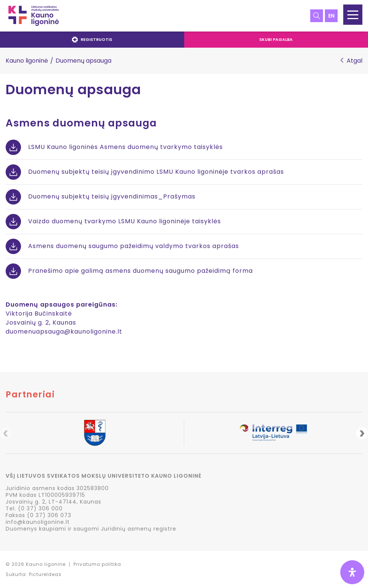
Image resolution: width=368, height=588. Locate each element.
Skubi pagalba (276, 39)
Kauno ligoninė (27, 61)
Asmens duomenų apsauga (81, 123)
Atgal (354, 61)
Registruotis (92, 39)
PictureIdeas (45, 574)
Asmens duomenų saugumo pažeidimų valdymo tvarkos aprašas (134, 246)
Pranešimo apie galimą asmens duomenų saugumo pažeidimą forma (140, 271)
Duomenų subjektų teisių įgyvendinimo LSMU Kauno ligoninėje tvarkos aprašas (156, 172)
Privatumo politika (97, 564)
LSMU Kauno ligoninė (34, 16)
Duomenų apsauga (73, 90)
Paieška (317, 16)
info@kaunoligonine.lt (38, 522)
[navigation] (184, 40)
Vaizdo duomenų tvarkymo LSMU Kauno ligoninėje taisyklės (125, 221)
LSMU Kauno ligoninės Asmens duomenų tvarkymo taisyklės (125, 147)
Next (362, 433)
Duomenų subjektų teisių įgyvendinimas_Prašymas (112, 196)
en (331, 16)
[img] (352, 572)
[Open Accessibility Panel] (352, 572)
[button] (353, 15)
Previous (6, 433)
